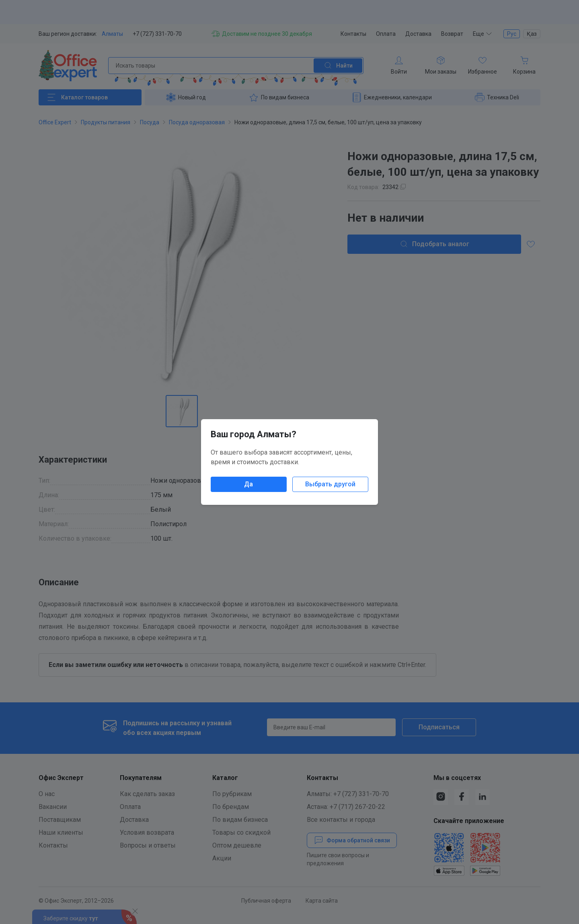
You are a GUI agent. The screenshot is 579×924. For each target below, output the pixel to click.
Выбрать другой (330, 484)
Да (248, 484)
